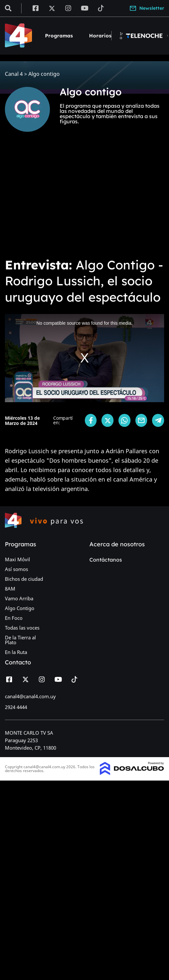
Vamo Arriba (19, 598)
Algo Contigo (20, 608)
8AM (10, 589)
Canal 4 (14, 74)
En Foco (14, 618)
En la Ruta (16, 652)
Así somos (16, 569)
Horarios (100, 36)
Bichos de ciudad (24, 579)
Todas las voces (22, 628)
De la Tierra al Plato (20, 640)
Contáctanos (106, 560)
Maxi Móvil (17, 559)
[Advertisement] (61, 199)
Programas (59, 36)
